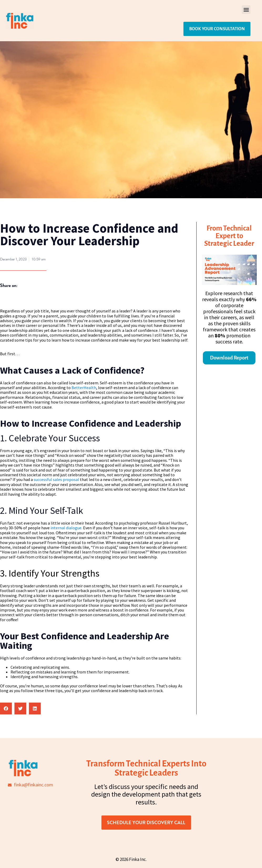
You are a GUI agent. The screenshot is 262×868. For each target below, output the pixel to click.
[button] (246, 10)
